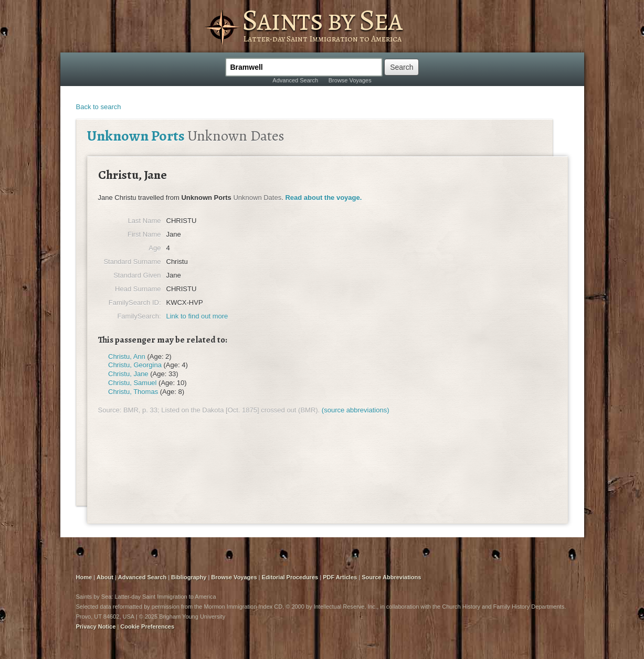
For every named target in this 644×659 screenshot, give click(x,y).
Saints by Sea (322, 20)
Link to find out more (197, 316)
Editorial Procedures (290, 577)
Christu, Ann (127, 357)
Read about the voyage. (323, 198)
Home (84, 577)
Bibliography (189, 577)
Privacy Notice (96, 626)
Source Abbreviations (391, 577)
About (105, 577)
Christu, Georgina (135, 365)
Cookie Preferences (147, 626)
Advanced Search (295, 80)
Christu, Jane (128, 374)
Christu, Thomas (133, 392)
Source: (110, 410)
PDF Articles (340, 577)
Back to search (99, 107)
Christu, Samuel (132, 383)
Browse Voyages (350, 80)
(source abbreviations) (356, 410)
